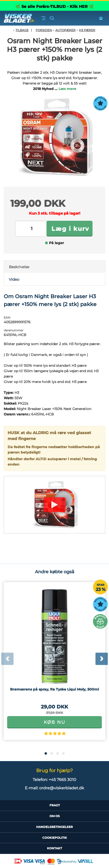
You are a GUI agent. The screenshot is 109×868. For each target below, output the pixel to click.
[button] (46, 753)
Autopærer (65, 30)
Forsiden (44, 30)
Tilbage (22, 30)
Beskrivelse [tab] (19, 267)
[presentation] (7, 659)
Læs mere (67, 89)
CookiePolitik (55, 838)
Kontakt (54, 848)
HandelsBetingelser (54, 827)
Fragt (55, 805)
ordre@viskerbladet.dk (62, 788)
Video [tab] (14, 279)
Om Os (55, 816)
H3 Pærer (87, 30)
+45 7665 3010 (62, 780)
